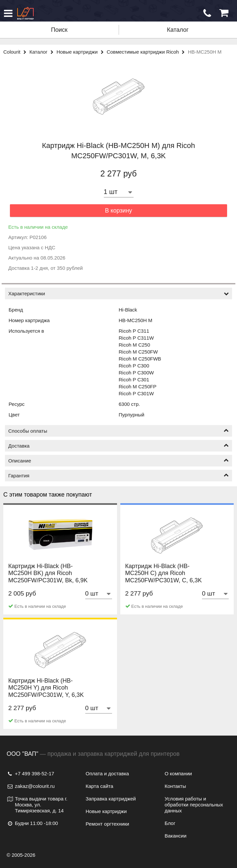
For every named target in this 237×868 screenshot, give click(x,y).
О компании (178, 773)
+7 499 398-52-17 (30, 773)
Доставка (118, 446)
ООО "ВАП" (22, 754)
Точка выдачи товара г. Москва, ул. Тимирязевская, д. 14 (37, 805)
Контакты (175, 786)
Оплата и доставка (107, 773)
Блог (170, 823)
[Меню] (8, 13)
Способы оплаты (118, 431)
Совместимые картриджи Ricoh (147, 52)
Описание (118, 461)
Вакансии (176, 836)
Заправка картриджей (111, 799)
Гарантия (118, 476)
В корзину (118, 211)
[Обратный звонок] (207, 13)
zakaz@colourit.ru (31, 786)
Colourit (16, 52)
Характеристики (118, 293)
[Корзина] (224, 13)
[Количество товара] (119, 192)
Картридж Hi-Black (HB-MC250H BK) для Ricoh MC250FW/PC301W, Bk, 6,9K (48, 580)
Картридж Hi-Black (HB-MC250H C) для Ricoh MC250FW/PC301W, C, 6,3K (164, 580)
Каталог (178, 30)
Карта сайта (99, 786)
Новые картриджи (82, 52)
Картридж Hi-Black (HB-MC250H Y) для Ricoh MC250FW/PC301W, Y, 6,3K (46, 695)
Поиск (59, 30)
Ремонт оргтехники (107, 824)
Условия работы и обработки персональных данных (194, 805)
